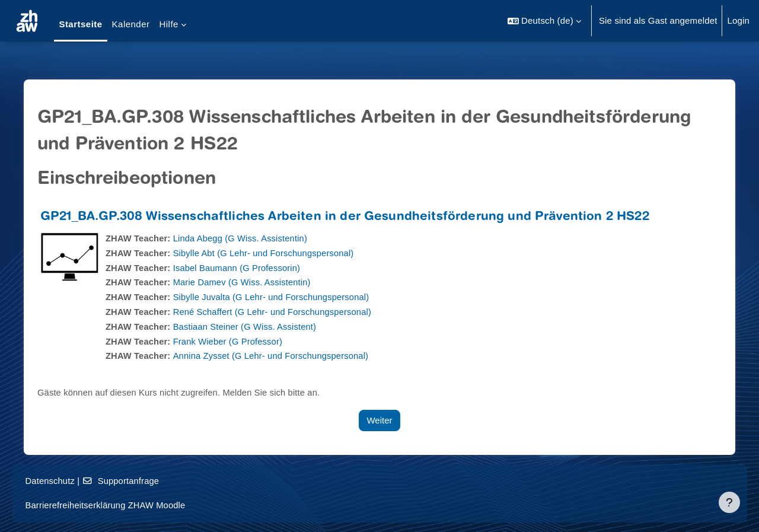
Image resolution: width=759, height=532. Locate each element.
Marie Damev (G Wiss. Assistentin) (249, 282)
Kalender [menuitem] (131, 24)
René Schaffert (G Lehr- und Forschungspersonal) (280, 312)
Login (738, 20)
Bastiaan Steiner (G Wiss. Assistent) (252, 326)
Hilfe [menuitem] (168, 24)
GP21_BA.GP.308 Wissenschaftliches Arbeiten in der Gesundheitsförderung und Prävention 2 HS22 (350, 217)
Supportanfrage (139, 481)
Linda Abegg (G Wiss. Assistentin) (248, 238)
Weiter (379, 420)
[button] (544, 21)
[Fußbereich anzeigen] (729, 502)
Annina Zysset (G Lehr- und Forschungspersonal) (279, 356)
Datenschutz (67, 481)
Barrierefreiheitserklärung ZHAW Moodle (124, 505)
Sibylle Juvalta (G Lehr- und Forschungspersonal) (279, 297)
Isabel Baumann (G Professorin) (244, 268)
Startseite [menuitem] (80, 24)
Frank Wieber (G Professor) (235, 341)
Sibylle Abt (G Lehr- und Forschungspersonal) (271, 253)
